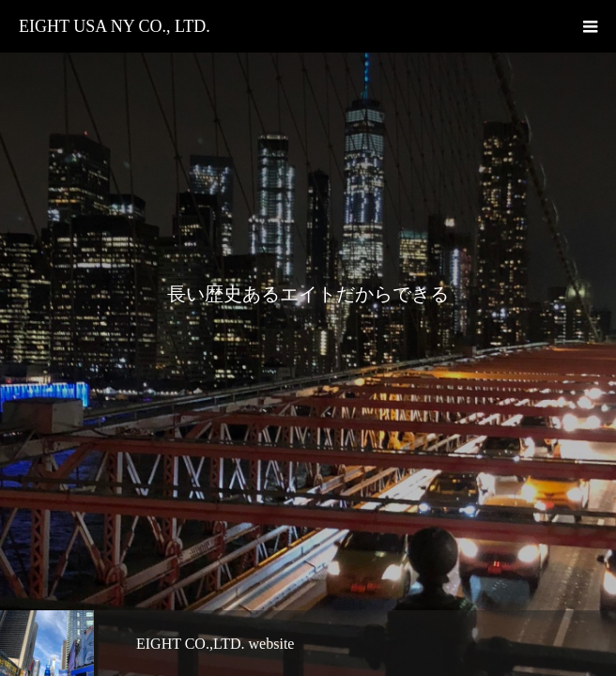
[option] (308, 338)
